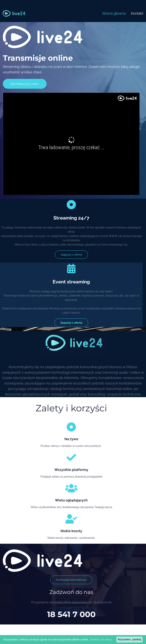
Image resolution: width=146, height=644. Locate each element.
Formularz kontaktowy (71, 580)
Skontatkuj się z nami (25, 84)
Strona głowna (114, 13)
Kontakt (137, 13)
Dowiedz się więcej (101, 639)
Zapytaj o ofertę (71, 255)
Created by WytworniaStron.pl (118, 638)
